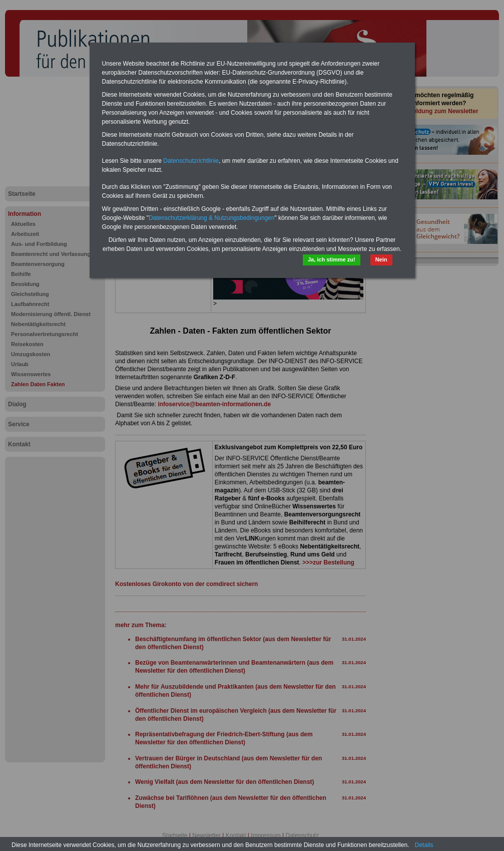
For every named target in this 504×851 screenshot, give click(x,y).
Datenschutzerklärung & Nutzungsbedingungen (212, 218)
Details (424, 845)
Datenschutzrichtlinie (191, 161)
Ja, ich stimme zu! (332, 259)
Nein (381, 259)
